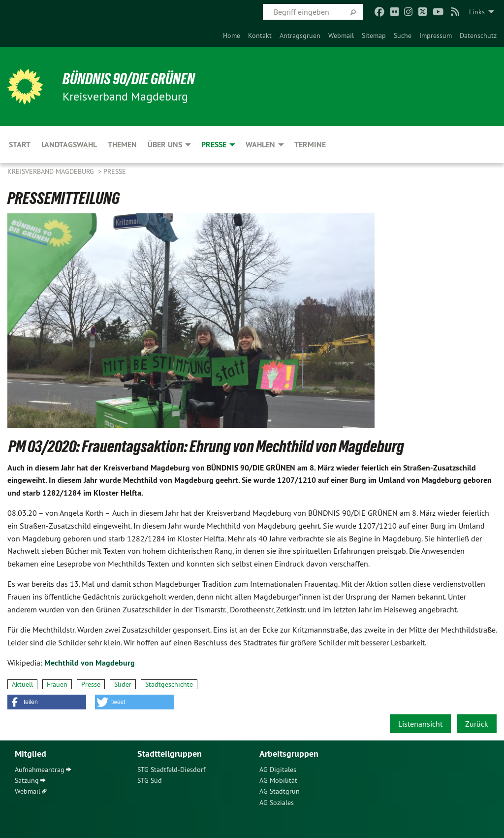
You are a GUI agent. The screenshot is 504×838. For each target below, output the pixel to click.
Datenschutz (478, 35)
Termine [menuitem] (310, 145)
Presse (115, 171)
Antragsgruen (300, 35)
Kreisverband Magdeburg (52, 171)
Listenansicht (420, 724)
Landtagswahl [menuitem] (69, 145)
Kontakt (260, 35)
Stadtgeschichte (169, 684)
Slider (123, 684)
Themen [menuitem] (122, 145)
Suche (403, 35)
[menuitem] (232, 35)
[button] (47, 702)
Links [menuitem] (477, 12)
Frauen (57, 684)
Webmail (341, 35)
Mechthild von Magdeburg (90, 663)
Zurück (477, 724)
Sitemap (374, 35)
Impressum (436, 35)
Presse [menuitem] (214, 145)
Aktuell (22, 684)
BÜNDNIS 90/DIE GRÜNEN (129, 79)
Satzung (27, 780)
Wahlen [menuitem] (260, 145)
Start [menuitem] (20, 145)
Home (232, 35)
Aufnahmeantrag (40, 770)
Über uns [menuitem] (165, 145)
